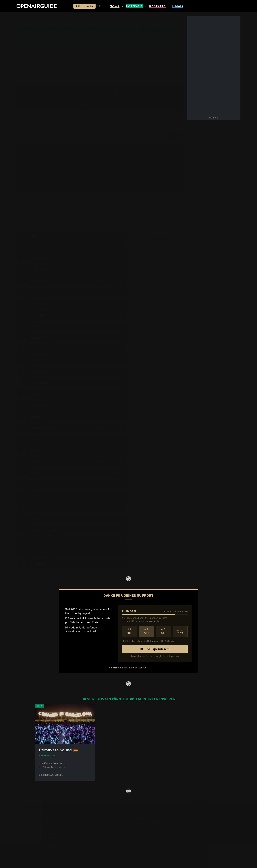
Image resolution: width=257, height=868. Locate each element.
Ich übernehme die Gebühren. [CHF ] (149, 641)
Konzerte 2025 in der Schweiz (101, 842)
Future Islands (88, 95)
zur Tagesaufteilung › (116, 228)
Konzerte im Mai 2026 (96, 834)
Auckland (158, 29)
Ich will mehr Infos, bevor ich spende (128, 668)
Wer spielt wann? (37, 46)
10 (130, 632)
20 (146, 632)
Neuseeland (53, 17)
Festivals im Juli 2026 (49, 842)
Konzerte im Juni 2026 (97, 838)
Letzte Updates (87, 43)
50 (163, 632)
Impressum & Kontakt (144, 834)
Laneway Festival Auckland (79, 17)
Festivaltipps (43, 819)
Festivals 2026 (44, 831)
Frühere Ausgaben (124, 43)
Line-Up (31, 43)
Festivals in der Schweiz (50, 823)
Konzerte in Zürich (94, 823)
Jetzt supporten (84, 6)
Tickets (64, 46)
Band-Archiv (121, 46)
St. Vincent (110, 95)
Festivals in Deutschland (50, 827)
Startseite (23, 17)
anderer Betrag (180, 632)
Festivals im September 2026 (53, 846)
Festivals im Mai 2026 (48, 834)
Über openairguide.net (144, 819)
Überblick (66, 43)
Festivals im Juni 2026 (49, 838)
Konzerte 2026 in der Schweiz (101, 846)
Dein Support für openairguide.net (152, 823)
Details (174, 136)
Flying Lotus (71, 95)
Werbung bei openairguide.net (149, 827)
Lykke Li (160, 92)
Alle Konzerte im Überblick (99, 850)
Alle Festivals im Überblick (51, 850)
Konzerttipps (91, 819)
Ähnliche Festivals (89, 46)
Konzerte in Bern (93, 827)
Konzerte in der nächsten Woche (103, 831)
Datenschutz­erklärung (144, 831)
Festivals (37, 17)
